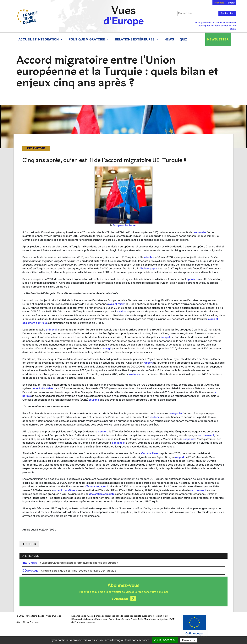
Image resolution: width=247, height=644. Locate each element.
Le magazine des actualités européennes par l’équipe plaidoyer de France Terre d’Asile (216, 26)
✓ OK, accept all (165, 640)
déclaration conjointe (102, 494)
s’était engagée (148, 268)
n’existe (122, 311)
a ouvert (103, 431)
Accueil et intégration (41, 39)
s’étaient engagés (95, 486)
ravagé (107, 348)
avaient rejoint (117, 304)
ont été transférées (65, 490)
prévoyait (52, 330)
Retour (31, 544)
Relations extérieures (137, 39)
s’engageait (118, 443)
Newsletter (218, 39)
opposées (193, 279)
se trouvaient (206, 435)
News (169, 39)
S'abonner (120, 599)
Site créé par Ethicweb (28, 622)
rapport (148, 363)
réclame (155, 417)
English (231, 3)
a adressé (135, 374)
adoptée (149, 257)
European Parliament (125, 225)
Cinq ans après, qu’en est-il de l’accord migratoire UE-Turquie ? (79, 571)
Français (219, 3)
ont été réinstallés (42, 388)
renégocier (175, 413)
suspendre (190, 439)
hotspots (166, 337)
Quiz (183, 39)
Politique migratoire (89, 39)
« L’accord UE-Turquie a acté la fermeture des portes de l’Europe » (79, 563)
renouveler (199, 232)
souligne (94, 400)
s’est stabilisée (150, 453)
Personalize (189, 640)
